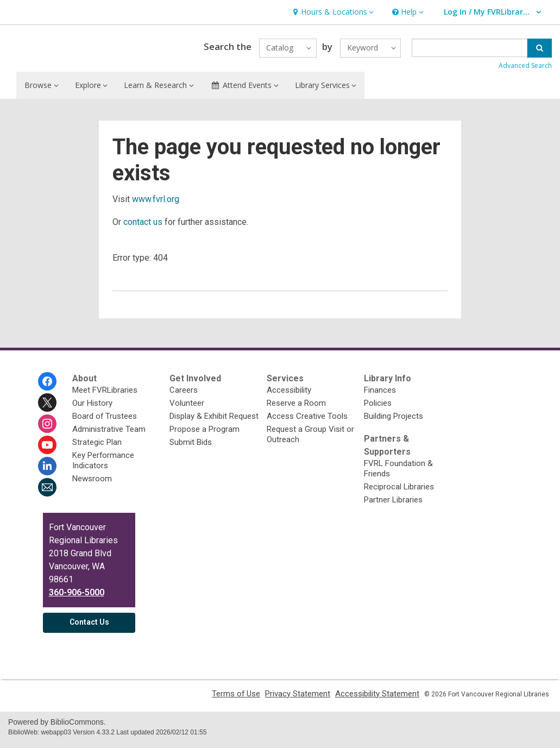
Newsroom (92, 483)
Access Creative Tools (307, 421)
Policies (378, 408)
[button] (332, 12)
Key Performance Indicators (103, 465)
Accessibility (289, 395)
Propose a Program (205, 434)
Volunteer (187, 408)
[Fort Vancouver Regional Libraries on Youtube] (47, 450)
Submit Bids (191, 447)
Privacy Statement (298, 699)
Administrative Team (109, 434)
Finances (380, 395)
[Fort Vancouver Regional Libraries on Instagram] (47, 429)
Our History (92, 408)
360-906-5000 (77, 597)
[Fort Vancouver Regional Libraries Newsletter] (47, 492)
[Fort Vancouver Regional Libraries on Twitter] (47, 407)
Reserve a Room (296, 408)
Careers (184, 395)
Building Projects (394, 421)
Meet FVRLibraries (105, 395)
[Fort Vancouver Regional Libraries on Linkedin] (47, 471)
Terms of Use (236, 699)
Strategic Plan (97, 447)
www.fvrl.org (156, 204)
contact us (143, 227)
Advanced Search (525, 68)
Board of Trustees (105, 421)
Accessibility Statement (377, 699)
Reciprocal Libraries (399, 492)
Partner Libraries (393, 505)
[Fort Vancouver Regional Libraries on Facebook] (47, 386)
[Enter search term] (470, 51)
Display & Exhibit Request (214, 421)
